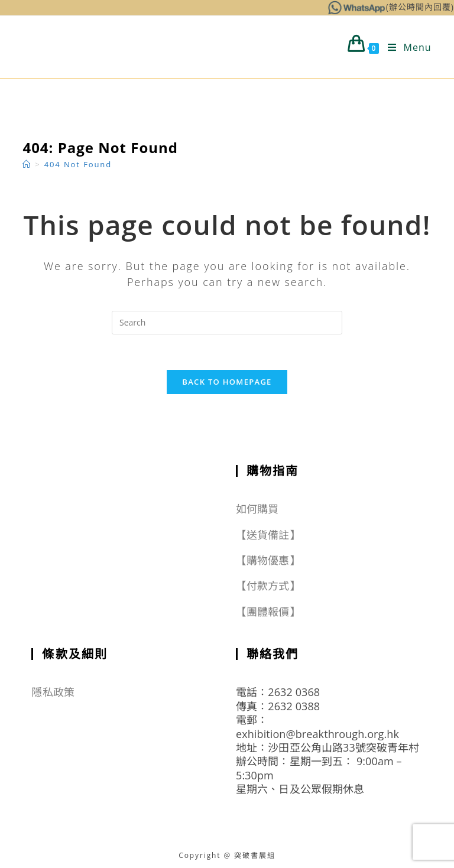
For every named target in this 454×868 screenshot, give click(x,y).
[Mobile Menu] (405, 47)
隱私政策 (53, 692)
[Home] (27, 164)
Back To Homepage (227, 382)
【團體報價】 (268, 612)
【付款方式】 (268, 586)
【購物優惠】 (268, 560)
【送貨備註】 (268, 535)
